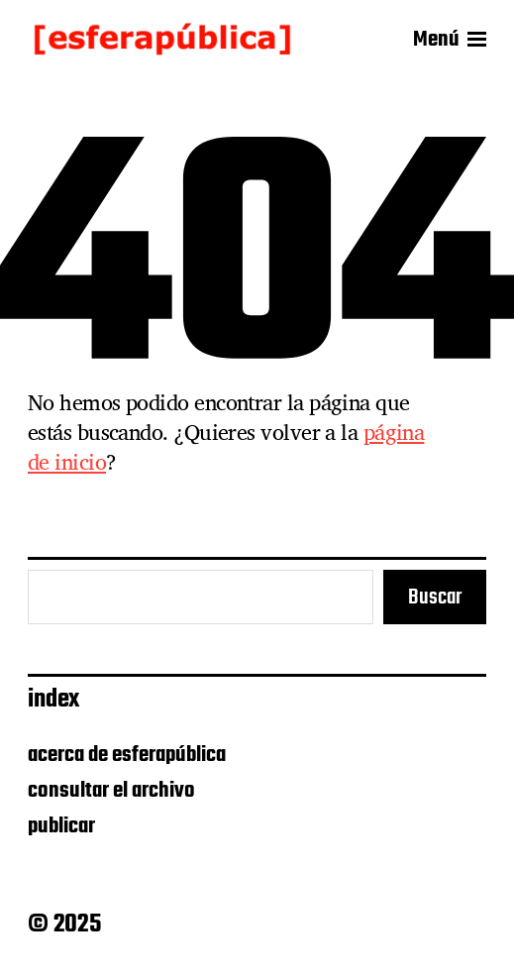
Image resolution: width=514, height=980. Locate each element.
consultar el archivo (111, 791)
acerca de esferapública (127, 755)
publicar (61, 826)
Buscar (435, 598)
